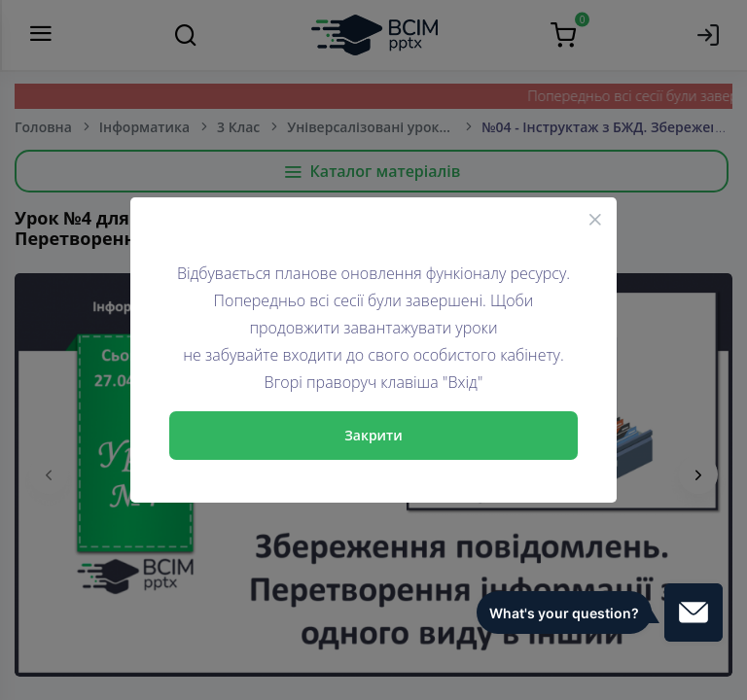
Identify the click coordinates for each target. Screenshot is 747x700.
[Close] (595, 219)
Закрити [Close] (373, 435)
